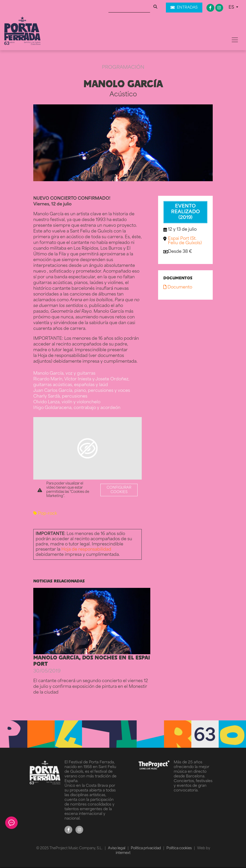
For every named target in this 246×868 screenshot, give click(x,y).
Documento (178, 287)
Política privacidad (146, 848)
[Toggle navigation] (235, 40)
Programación (123, 68)
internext (123, 853)
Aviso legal (117, 848)
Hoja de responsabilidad (86, 550)
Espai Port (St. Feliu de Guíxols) (185, 241)
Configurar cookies (119, 490)
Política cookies (179, 848)
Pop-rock (45, 514)
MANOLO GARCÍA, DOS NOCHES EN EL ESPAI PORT (92, 661)
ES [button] (232, 8)
